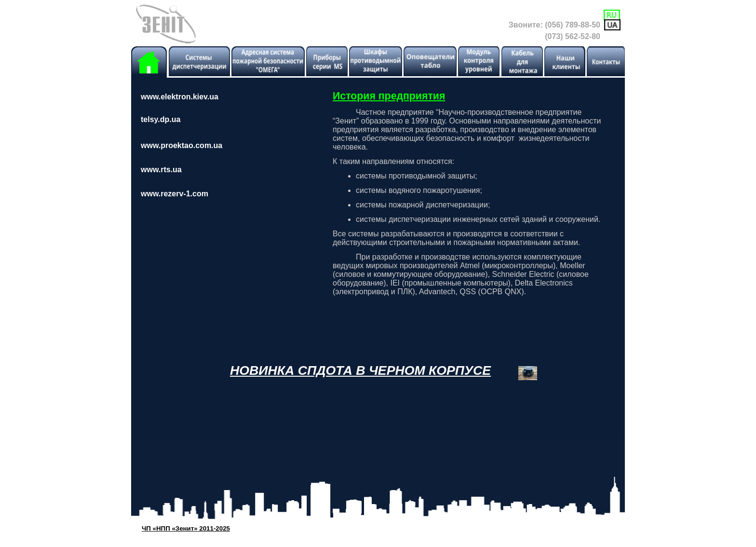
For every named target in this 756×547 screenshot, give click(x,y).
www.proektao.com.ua (182, 145)
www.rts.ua (161, 170)
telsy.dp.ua (161, 119)
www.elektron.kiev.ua (180, 97)
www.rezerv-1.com (175, 194)
